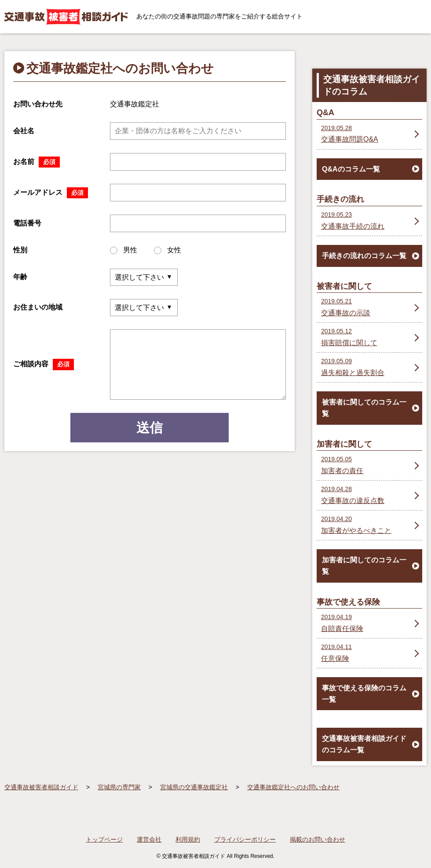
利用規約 (188, 839)
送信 (150, 428)
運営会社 (149, 839)
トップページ (104, 839)
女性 (168, 250)
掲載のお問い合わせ (318, 839)
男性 (124, 250)
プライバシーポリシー (245, 839)
